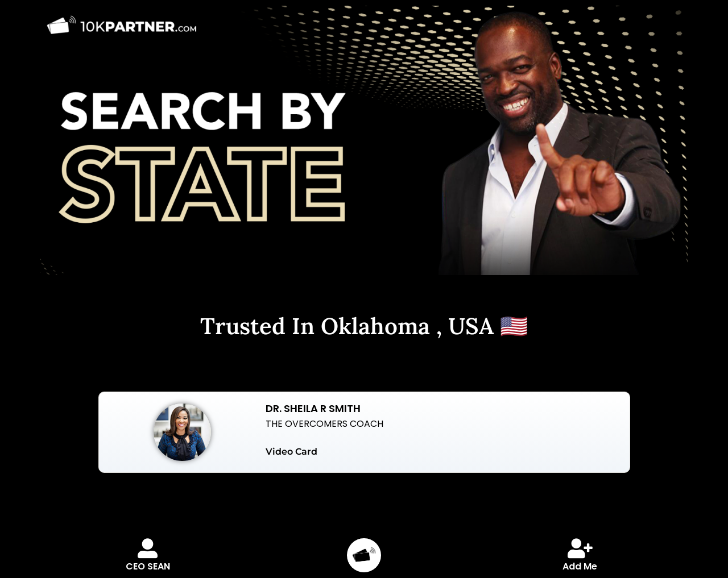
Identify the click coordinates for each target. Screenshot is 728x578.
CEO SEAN (148, 566)
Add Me (580, 566)
